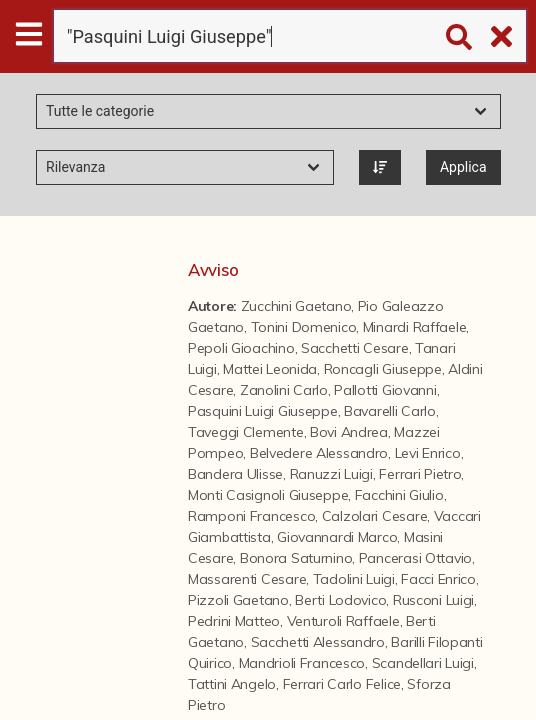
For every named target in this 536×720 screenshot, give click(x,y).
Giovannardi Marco (337, 537)
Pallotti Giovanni (385, 390)
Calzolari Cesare (375, 516)
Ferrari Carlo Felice (342, 684)
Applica (463, 167)
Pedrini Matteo (234, 621)
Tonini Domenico (304, 327)
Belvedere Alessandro (319, 453)
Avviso (213, 269)
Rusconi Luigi (433, 600)
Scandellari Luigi (423, 663)
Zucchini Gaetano (296, 306)
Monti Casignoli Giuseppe (268, 495)
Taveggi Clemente (246, 432)
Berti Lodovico (340, 600)
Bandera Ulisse (235, 474)
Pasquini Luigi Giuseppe (263, 411)
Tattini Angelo (232, 684)
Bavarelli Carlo (390, 411)
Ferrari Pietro (420, 474)
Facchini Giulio (399, 495)
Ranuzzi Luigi (331, 474)
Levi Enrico (428, 453)
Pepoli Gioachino (241, 348)
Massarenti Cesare (247, 579)
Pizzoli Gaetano (238, 600)
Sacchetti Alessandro (318, 642)
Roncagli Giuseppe (383, 369)
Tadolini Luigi (354, 579)
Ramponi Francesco (251, 516)
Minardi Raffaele (415, 327)
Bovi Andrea (349, 432)
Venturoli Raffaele (343, 621)
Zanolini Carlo (284, 390)
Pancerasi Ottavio (415, 558)
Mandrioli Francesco (302, 663)
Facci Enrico (438, 579)
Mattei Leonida (270, 369)
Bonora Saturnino (296, 558)
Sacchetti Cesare (355, 348)
